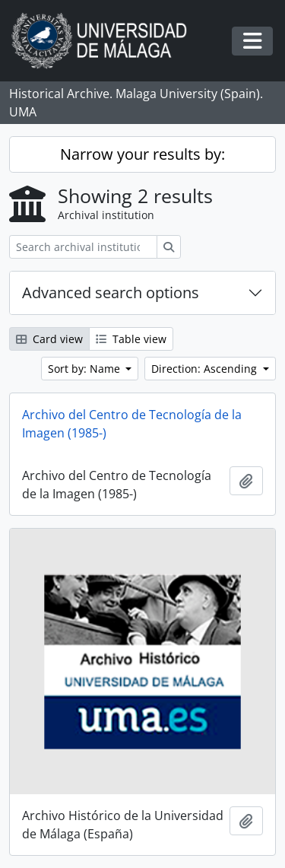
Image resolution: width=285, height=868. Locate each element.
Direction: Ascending (206, 369)
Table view (131, 339)
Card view (49, 339)
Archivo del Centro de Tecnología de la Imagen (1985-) (132, 424)
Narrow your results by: (142, 154)
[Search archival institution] (83, 247)
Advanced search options (111, 293)
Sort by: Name (85, 369)
